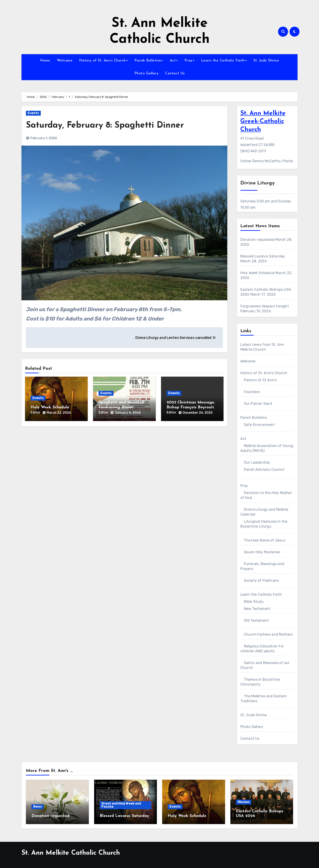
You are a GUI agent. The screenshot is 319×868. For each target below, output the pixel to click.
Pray (189, 61)
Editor (36, 412)
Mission (244, 802)
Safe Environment (259, 425)
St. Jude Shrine (266, 61)
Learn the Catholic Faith (223, 61)
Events (33, 113)
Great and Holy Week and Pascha (121, 805)
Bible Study (254, 602)
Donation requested (258, 240)
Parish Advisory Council (264, 470)
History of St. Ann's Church (264, 373)
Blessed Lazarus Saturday (263, 256)
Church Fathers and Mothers (268, 634)
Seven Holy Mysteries (262, 552)
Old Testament (256, 620)
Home (45, 61)
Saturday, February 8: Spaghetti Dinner (105, 126)
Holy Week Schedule (50, 407)
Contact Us (175, 73)
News (38, 807)
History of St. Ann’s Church (102, 61)
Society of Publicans (262, 580)
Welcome (65, 61)
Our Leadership (257, 462)
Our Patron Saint (258, 404)
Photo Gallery (147, 73)
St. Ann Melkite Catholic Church (71, 853)
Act (173, 61)
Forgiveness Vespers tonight (265, 306)
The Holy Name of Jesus (265, 540)
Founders (252, 392)
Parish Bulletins (148, 61)
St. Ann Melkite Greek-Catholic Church (263, 122)
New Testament (257, 609)
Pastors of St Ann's (260, 380)
